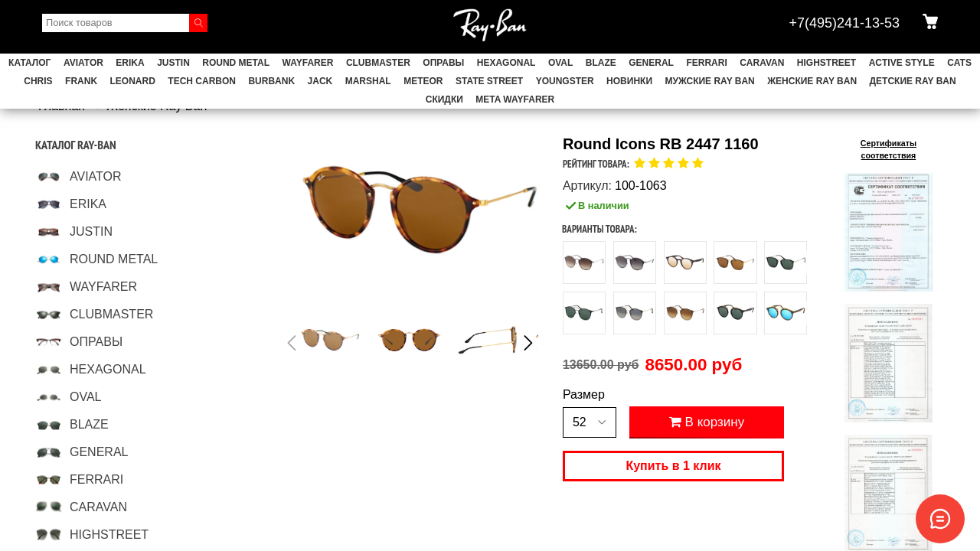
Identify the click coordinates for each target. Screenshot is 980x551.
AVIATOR (83, 63)
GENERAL (651, 63)
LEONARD (133, 81)
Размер (584, 395)
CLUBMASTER (378, 63)
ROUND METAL (236, 63)
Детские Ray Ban (913, 81)
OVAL (560, 63)
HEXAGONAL (506, 63)
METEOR (423, 81)
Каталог (29, 63)
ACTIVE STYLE (902, 63)
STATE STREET (489, 81)
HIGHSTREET (826, 63)
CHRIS (38, 81)
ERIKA (130, 63)
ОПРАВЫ (443, 63)
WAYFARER (308, 63)
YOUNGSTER (565, 81)
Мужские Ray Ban (709, 81)
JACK (320, 81)
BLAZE (601, 63)
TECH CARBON (202, 81)
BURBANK (271, 81)
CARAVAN (762, 63)
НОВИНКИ (629, 81)
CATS (959, 63)
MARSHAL (368, 81)
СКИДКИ (444, 99)
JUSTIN (173, 63)
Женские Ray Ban (812, 81)
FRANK (81, 81)
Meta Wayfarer (515, 99)
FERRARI (706, 63)
